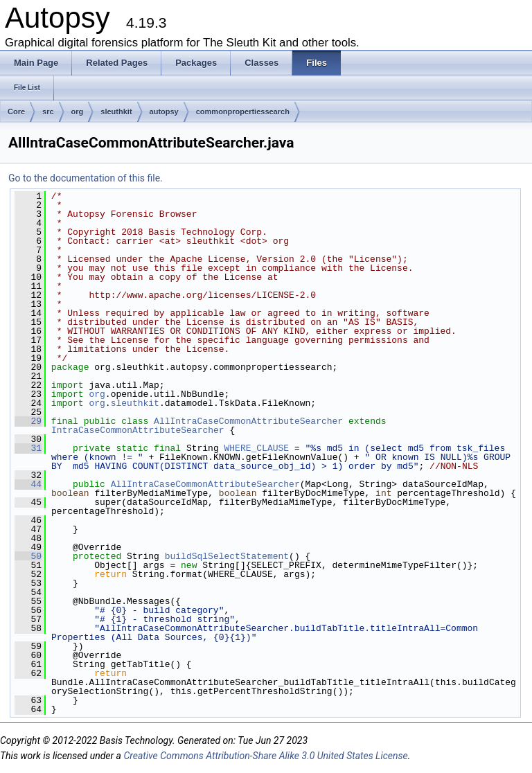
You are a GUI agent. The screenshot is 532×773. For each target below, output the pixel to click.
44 (28, 484)
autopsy (164, 112)
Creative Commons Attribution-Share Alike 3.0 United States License (265, 756)
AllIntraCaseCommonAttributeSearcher (248, 421)
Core (16, 112)
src (48, 112)
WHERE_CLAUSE (257, 448)
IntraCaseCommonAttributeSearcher (138, 430)
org (78, 112)
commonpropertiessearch (243, 112)
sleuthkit (116, 112)
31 (28, 448)
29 (28, 421)
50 (28, 556)
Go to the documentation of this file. (86, 178)
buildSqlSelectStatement (227, 556)
